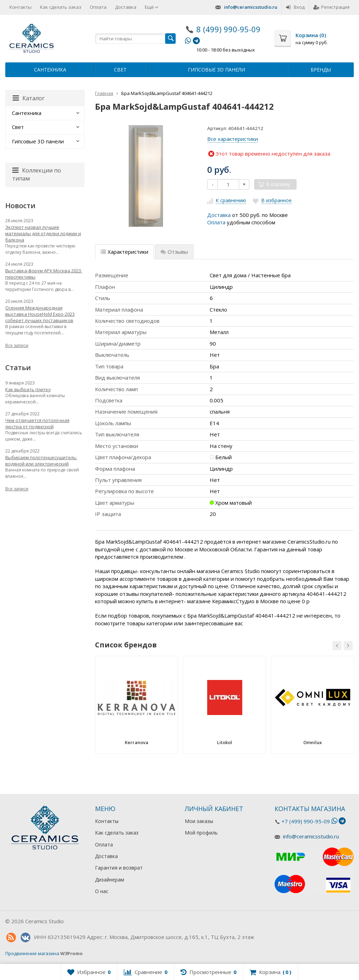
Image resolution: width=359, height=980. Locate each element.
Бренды (321, 70)
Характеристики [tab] (124, 252)
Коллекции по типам (37, 174)
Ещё (152, 7)
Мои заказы (199, 821)
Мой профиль (201, 833)
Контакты (21, 7)
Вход (295, 7)
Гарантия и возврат (119, 868)
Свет (120, 70)
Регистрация (331, 7)
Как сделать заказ (61, 7)
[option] (137, 707)
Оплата (98, 7)
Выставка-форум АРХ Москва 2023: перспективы (44, 274)
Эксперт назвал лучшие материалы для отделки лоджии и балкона (43, 233)
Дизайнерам (110, 880)
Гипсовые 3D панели (216, 70)
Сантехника (50, 70)
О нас (102, 891)
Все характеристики (233, 139)
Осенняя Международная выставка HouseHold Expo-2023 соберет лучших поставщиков (40, 314)
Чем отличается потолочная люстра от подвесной (37, 423)
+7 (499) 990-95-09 (306, 821)
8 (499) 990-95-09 (228, 29)
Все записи (17, 345)
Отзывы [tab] (174, 252)
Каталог (29, 98)
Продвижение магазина (32, 953)
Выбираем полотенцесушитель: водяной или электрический (41, 461)
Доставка (126, 7)
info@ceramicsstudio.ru (251, 7)
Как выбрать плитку (28, 389)
